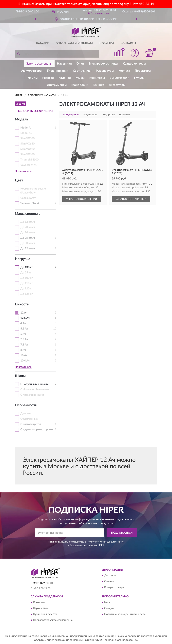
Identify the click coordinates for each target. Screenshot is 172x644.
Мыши (80, 78)
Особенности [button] (26, 405)
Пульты (139, 78)
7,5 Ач (24, 339)
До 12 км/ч (28, 222)
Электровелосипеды (103, 64)
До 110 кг (27, 283)
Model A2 (26, 133)
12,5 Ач (25, 318)
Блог (107, 602)
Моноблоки (80, 85)
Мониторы (97, 78)
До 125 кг (27, 294)
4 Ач (23, 323)
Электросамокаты (39, 64)
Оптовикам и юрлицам (74, 43)
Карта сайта (41, 608)
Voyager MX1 (29, 165)
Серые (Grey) (28, 198)
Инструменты (57, 85)
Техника (99, 85)
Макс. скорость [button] (28, 214)
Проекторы (143, 71)
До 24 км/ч (28, 233)
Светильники (82, 71)
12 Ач (24, 313)
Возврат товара (114, 588)
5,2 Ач (24, 329)
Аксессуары (117, 85)
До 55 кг (26, 273)
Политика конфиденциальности (125, 614)
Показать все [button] (23, 171)
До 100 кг (27, 278)
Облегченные (29, 419)
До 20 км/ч (28, 227)
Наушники (64, 64)
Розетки (48, 78)
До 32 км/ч (28, 249)
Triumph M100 (29, 160)
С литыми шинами (32, 395)
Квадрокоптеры (134, 64)
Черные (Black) (30, 203)
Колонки (65, 78)
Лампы (33, 78)
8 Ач (23, 350)
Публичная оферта (45, 614)
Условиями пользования (83, 545)
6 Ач (23, 334)
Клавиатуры (105, 71)
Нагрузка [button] (23, 259)
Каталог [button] (43, 43)
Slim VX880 (27, 154)
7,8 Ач (24, 345)
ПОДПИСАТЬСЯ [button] (122, 533)
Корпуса (124, 71)
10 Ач (24, 355)
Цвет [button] (19, 180)
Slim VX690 (27, 149)
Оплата (109, 582)
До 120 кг (27, 289)
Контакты (128, 43)
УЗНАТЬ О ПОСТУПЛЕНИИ (82, 199)
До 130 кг (27, 267)
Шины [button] (20, 376)
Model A (26, 128)
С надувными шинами (34, 384)
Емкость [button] (22, 304)
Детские (26, 414)
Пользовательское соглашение (53, 620)
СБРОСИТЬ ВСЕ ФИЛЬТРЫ (36, 111)
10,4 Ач (25, 361)
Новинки (107, 43)
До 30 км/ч (28, 243)
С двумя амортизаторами (37, 430)
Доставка (110, 576)
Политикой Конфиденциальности (105, 542)
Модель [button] (22, 119)
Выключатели (119, 78)
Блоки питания (58, 71)
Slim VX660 (27, 144)
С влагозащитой (31, 424)
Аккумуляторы (32, 71)
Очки (80, 64)
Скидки (109, 608)
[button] (99, 13)
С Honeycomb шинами (35, 390)
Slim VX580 (27, 138)
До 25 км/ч (28, 238)
